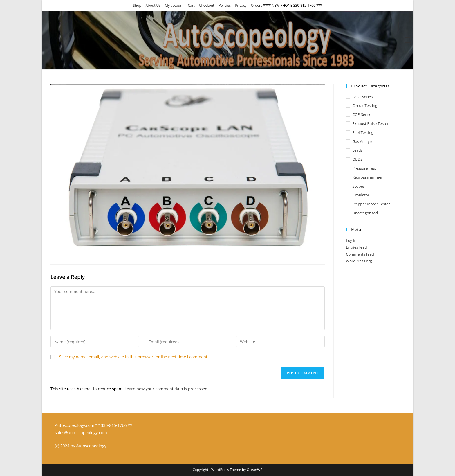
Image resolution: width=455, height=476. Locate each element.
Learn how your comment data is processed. (166, 389)
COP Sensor (363, 114)
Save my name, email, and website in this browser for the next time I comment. (134, 357)
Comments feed (360, 254)
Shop (137, 5)
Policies (225, 5)
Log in (351, 240)
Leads (357, 150)
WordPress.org (359, 261)
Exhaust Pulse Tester (370, 123)
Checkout (207, 5)
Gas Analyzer (364, 141)
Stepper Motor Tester (371, 204)
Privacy (241, 5)
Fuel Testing (363, 132)
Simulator (361, 195)
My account (174, 5)
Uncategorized (365, 213)
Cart (191, 5)
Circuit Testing (365, 105)
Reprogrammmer (368, 177)
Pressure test (364, 168)
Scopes (359, 186)
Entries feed (356, 247)
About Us (153, 5)
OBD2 (357, 159)
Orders (257, 5)
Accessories (362, 97)
